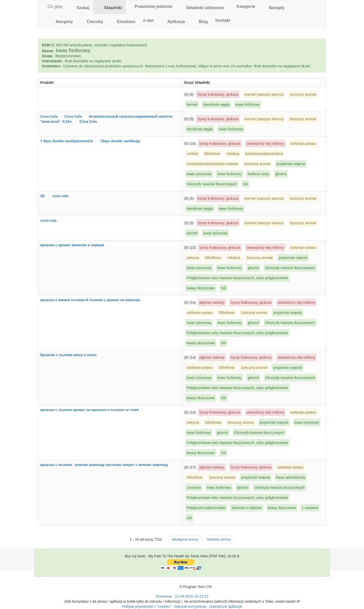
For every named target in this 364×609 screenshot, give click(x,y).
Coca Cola (52, 116)
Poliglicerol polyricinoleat (206, 508)
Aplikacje (173, 21)
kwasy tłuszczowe (201, 288)
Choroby (92, 21)
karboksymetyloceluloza (264, 154)
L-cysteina (310, 508)
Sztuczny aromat (303, 94)
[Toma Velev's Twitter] (165, 589)
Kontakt (223, 20)
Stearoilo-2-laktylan (247, 508)
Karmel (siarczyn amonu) (264, 94)
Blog (200, 21)
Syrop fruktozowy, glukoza (218, 94)
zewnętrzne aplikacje (226, 606)
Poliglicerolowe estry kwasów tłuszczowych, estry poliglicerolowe (237, 278)
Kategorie (243, 6)
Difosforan (212, 154)
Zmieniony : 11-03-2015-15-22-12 (182, 596)
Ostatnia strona (219, 539)
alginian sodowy (212, 302)
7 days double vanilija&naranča (70, 141)
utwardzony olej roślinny (265, 144)
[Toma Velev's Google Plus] (156, 589)
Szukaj (80, 7)
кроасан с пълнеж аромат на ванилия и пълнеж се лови (92, 410)
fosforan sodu (258, 174)
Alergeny (61, 21)
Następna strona (185, 539)
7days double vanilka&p (123, 141)
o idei (148, 20)
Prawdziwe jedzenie (151, 6)
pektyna (193, 258)
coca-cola (51, 220)
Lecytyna (194, 488)
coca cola (63, 196)
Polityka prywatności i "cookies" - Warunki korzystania (164, 606)
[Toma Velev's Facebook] (174, 589)
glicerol (281, 174)
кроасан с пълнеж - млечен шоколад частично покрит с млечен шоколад (107, 465)
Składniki (109, 7)
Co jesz (52, 7)
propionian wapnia (291, 164)
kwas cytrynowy (199, 174)
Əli (46, 196)
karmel (192, 105)
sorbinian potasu (303, 144)
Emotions (123, 21)
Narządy (274, 7)
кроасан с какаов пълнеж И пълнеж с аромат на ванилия (93, 300)
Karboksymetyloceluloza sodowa (212, 164)
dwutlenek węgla (216, 105)
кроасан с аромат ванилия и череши (75, 245)
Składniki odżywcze (202, 7)
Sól (245, 184)
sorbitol (192, 154)
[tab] (80, 7)
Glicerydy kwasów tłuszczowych (212, 184)
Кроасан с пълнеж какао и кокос (72, 355)
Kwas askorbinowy (291, 477)
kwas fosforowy (248, 105)
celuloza (233, 154)
